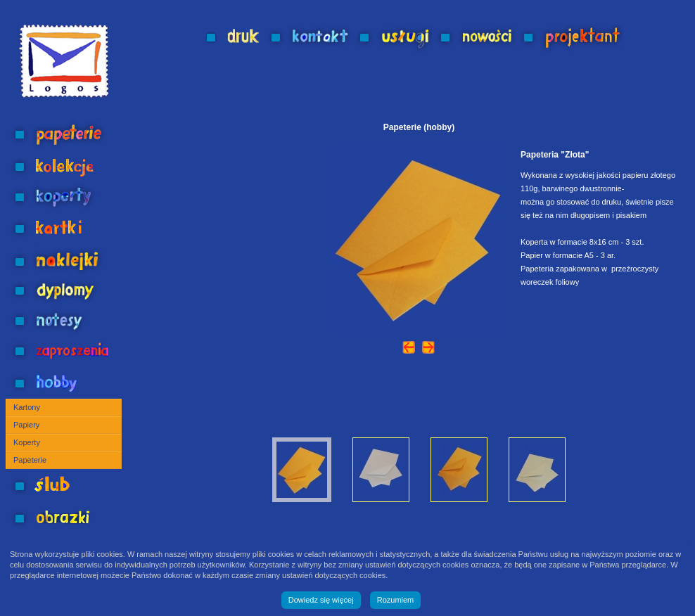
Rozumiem (396, 600)
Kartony (27, 407)
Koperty (27, 442)
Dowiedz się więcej (321, 600)
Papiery (26, 425)
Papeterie (30, 460)
